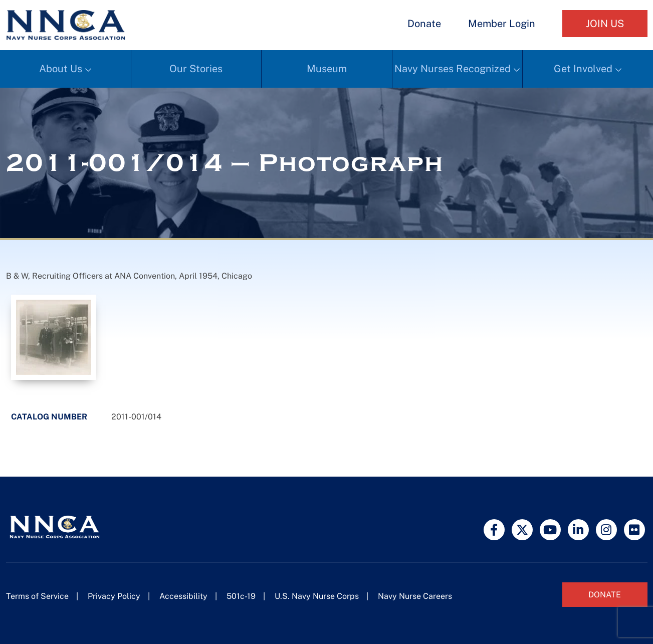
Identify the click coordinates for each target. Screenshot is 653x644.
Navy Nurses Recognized (453, 69)
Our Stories (196, 69)
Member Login (502, 24)
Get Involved (583, 69)
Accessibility (183, 596)
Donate (424, 24)
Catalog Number (49, 417)
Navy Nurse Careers (415, 596)
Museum (327, 69)
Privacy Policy (114, 596)
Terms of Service (37, 596)
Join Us (605, 24)
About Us (61, 69)
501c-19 (241, 596)
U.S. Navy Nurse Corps (317, 596)
